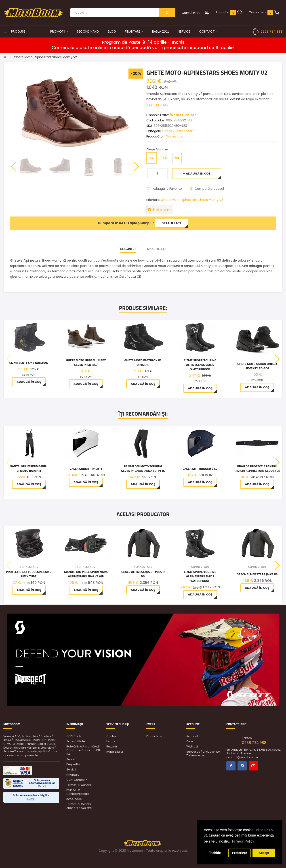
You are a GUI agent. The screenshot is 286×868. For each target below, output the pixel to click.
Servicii (71, 769)
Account (192, 736)
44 (177, 158)
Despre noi (73, 764)
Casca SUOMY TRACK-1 (86, 469)
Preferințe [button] (239, 853)
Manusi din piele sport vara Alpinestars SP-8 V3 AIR (86, 574)
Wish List (192, 746)
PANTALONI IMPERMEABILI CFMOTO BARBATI (29, 468)
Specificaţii (157, 249)
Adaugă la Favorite (167, 189)
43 (165, 158)
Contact (112, 736)
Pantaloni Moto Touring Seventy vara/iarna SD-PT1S (143, 468)
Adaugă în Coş (198, 174)
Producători (154, 736)
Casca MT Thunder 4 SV (200, 469)
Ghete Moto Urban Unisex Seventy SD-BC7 (86, 362)
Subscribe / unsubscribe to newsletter (203, 754)
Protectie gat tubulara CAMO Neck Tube (29, 574)
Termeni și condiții (79, 785)
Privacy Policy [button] (243, 841)
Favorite (222, 12)
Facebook (231, 766)
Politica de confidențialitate (78, 792)
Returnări (112, 746)
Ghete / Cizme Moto (178, 131)
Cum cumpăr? (77, 780)
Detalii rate (171, 223)
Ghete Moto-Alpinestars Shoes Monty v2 (45, 57)
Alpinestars (174, 136)
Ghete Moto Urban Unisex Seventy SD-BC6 (257, 366)
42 (152, 158)
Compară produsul (209, 189)
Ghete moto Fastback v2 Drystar (143, 362)
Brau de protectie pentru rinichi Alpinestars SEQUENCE (257, 468)
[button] (136, 167)
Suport (71, 759)
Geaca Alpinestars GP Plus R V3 (143, 574)
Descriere (128, 249)
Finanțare (73, 775)
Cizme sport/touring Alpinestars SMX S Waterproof (200, 365)
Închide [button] (215, 853)
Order (190, 741)
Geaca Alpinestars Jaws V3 (257, 574)
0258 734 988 (272, 31)
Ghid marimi (160, 210)
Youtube (253, 766)
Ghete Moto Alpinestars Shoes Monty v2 (192, 200)
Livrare (111, 741)
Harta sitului (115, 752)
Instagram (242, 766)
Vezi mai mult (157, 104)
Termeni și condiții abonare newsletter (79, 806)
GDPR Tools (74, 736)
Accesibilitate (76, 741)
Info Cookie (74, 799)
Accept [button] (264, 853)
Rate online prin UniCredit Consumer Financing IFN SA (83, 750)
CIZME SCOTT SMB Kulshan (29, 363)
